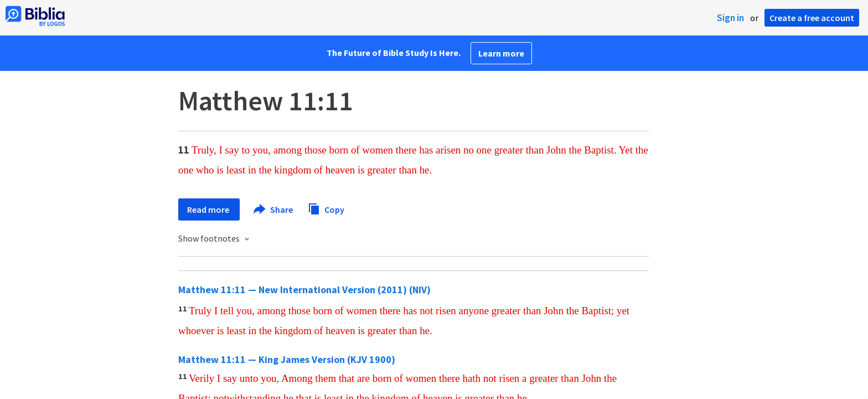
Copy (326, 208)
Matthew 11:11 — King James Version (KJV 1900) (287, 359)
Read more (209, 209)
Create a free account (812, 18)
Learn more (501, 53)
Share (274, 209)
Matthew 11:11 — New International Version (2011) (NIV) (304, 290)
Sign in (730, 18)
